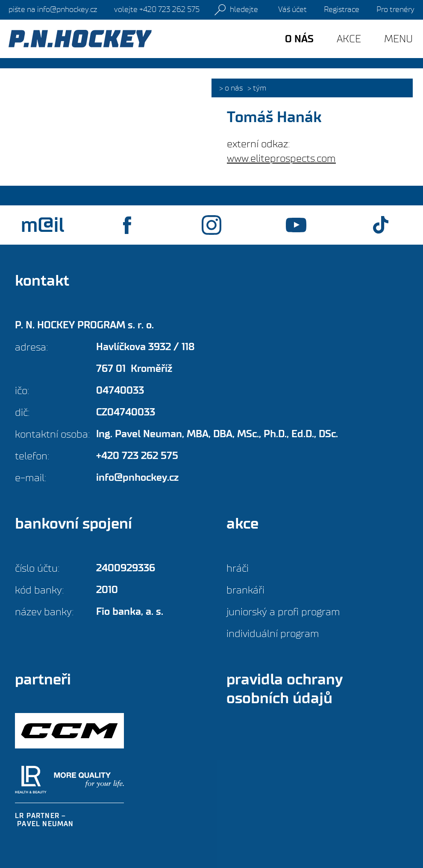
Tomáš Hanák (274, 117)
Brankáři (245, 590)
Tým (260, 88)
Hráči (238, 568)
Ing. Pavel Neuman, (217, 434)
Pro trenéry (395, 9)
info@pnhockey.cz (53, 9)
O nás (234, 88)
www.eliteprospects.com (281, 158)
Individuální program (273, 633)
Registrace (342, 9)
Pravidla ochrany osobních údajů (284, 689)
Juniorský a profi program (283, 612)
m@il (43, 225)
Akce (349, 39)
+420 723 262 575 (157, 9)
